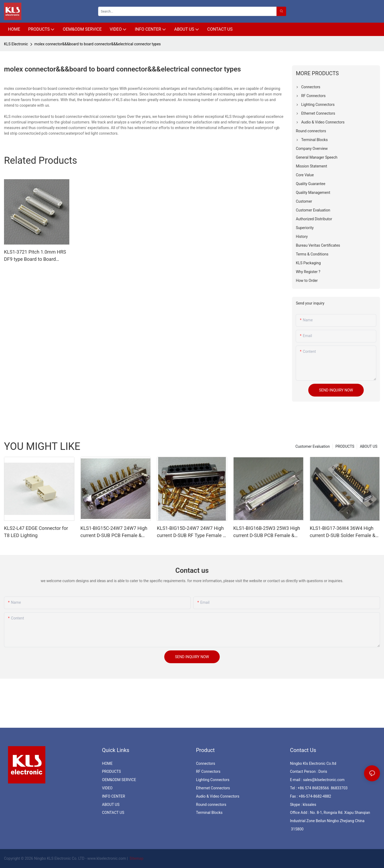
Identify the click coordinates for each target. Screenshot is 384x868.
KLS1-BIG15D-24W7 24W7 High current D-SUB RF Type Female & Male (191, 532)
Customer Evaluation (313, 446)
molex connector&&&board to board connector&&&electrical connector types (98, 44)
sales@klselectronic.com (324, 780)
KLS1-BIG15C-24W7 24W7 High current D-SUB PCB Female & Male (114, 532)
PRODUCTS (345, 446)
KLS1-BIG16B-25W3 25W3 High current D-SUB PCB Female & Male (267, 532)
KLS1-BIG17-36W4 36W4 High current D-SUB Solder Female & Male (342, 532)
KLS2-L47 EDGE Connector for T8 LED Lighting (36, 532)
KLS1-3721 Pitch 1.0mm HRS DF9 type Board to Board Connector (35, 256)
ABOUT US (369, 446)
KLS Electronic (16, 44)
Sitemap (136, 858)
